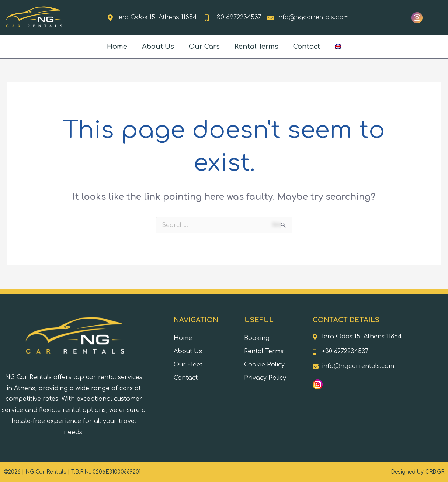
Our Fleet (188, 365)
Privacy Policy (265, 378)
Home (117, 47)
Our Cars (204, 47)
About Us (158, 47)
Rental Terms (256, 47)
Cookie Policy (264, 365)
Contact (307, 47)
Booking (257, 338)
